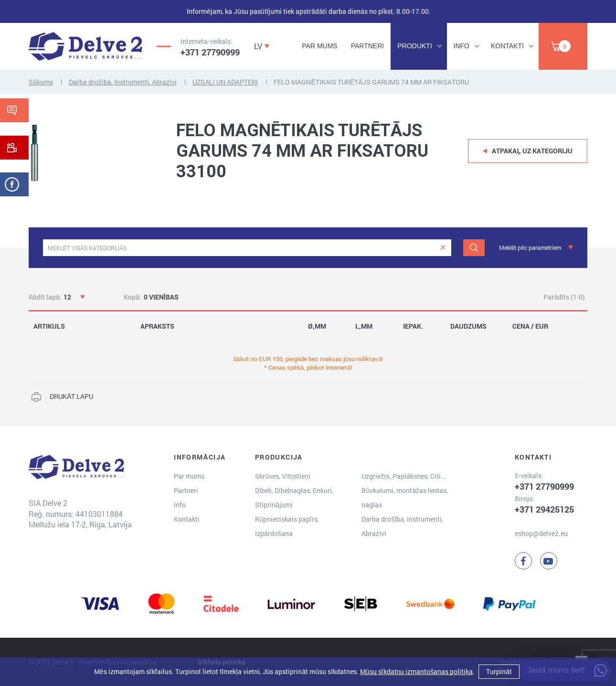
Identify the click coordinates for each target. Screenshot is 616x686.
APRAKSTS (157, 326)
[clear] (443, 248)
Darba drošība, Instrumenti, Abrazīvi (123, 82)
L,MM (364, 326)
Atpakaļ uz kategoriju (532, 151)
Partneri (368, 46)
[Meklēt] (474, 248)
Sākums (41, 82)
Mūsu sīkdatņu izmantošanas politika (416, 671)
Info (462, 46)
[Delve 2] (85, 46)
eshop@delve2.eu (541, 533)
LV (258, 46)
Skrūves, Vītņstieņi (283, 476)
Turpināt (499, 671)
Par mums (319, 46)
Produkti (414, 46)
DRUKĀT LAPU (71, 396)
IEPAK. (413, 326)
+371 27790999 (210, 52)
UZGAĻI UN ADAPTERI (225, 82)
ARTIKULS (49, 326)
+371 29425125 (544, 509)
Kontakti (507, 46)
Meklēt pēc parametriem (530, 247)
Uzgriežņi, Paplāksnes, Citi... (404, 476)
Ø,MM (317, 326)
